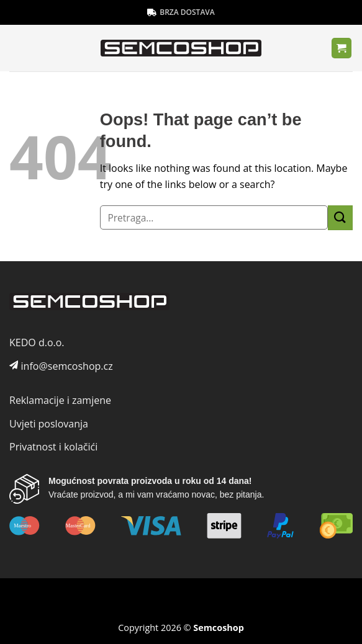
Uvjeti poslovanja (49, 424)
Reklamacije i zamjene (60, 400)
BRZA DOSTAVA (181, 12)
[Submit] (340, 217)
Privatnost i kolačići (53, 447)
